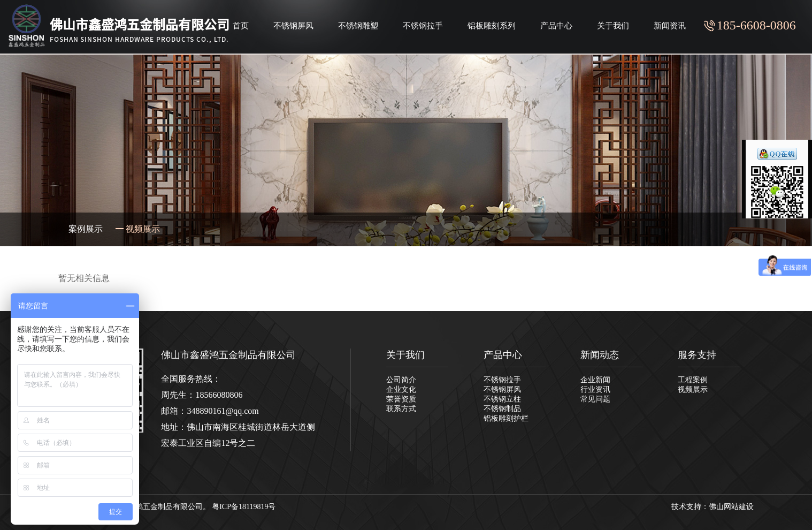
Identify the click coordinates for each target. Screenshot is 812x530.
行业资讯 (595, 389)
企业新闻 (595, 380)
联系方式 (401, 409)
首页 (241, 26)
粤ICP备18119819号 (244, 507)
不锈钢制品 (502, 409)
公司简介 (401, 380)
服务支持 (697, 355)
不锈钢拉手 (423, 26)
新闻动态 (600, 355)
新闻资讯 (670, 26)
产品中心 (556, 26)
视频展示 (693, 389)
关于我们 (613, 26)
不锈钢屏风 (293, 26)
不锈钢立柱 (502, 399)
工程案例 (693, 380)
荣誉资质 (401, 399)
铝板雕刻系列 (492, 26)
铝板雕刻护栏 (506, 418)
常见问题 (595, 399)
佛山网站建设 (731, 507)
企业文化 (401, 389)
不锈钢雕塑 (358, 26)
